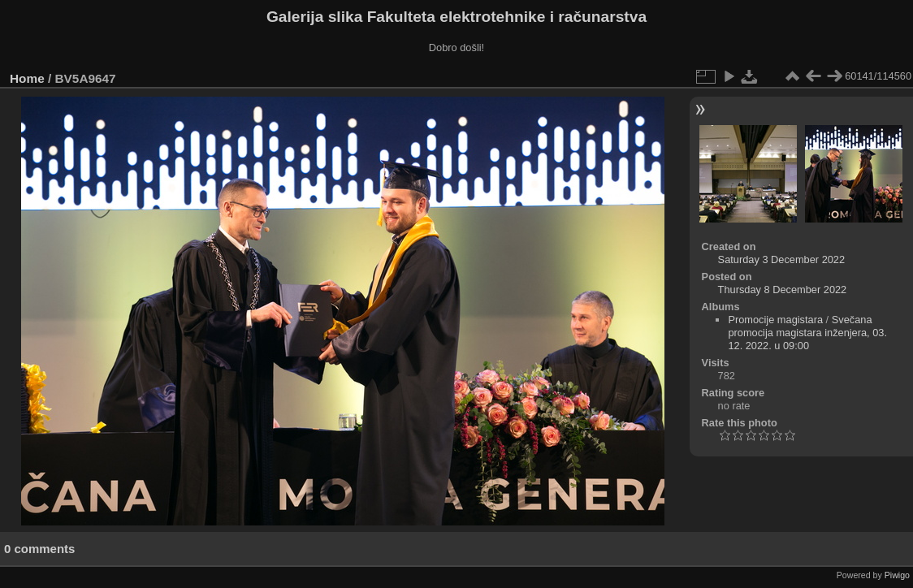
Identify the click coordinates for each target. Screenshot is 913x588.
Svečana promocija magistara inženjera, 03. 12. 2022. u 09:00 (807, 333)
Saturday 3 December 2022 (782, 259)
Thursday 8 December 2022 (783, 290)
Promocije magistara (775, 320)
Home (27, 78)
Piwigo (897, 575)
